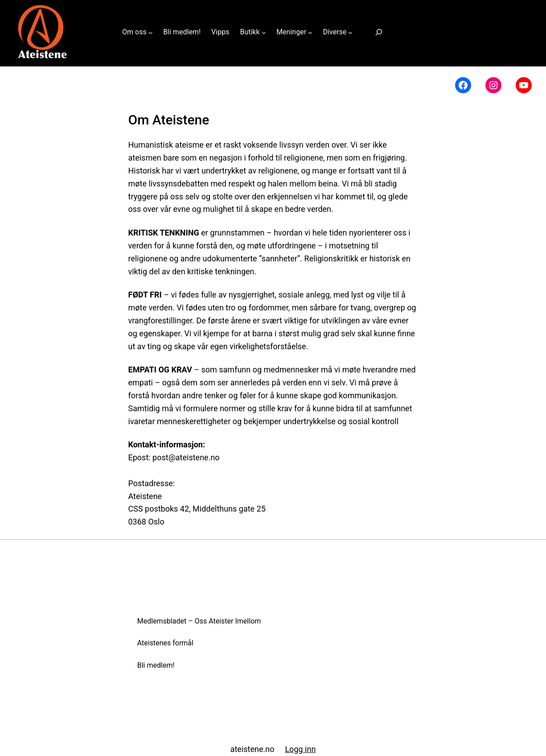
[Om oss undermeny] (151, 32)
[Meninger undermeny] (310, 32)
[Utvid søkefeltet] (379, 32)
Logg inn (300, 749)
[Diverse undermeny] (350, 32)
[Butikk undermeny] (264, 32)
